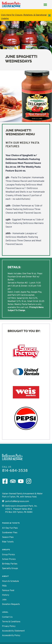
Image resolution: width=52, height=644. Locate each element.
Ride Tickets (8, 542)
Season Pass (8, 537)
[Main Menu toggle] (45, 5)
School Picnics (9, 559)
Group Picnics (8, 555)
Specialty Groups (10, 569)
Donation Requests (11, 604)
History (6, 595)
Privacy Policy (9, 626)
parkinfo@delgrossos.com (16, 501)
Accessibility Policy (11, 636)
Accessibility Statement (13, 631)
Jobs (4, 600)
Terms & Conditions (11, 622)
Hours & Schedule (10, 581)
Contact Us (7, 617)
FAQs (4, 586)
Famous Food (8, 591)
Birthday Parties (10, 564)
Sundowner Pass (10, 533)
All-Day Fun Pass (10, 528)
